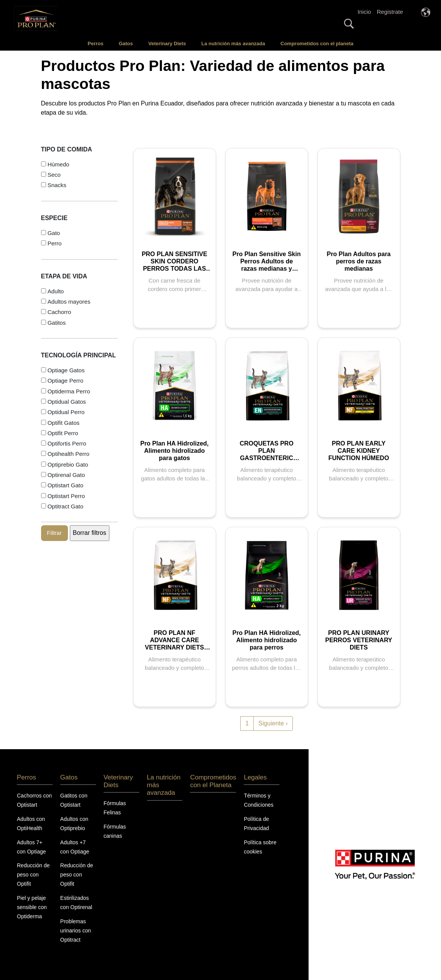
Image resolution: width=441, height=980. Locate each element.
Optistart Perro (66, 496)
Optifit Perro (63, 433)
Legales (255, 777)
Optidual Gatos (67, 402)
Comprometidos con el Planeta (213, 781)
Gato (54, 233)
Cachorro (59, 312)
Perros (95, 44)
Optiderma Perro (69, 391)
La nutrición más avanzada (233, 44)
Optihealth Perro (69, 454)
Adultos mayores (69, 302)
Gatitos (57, 323)
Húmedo (59, 164)
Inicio (364, 12)
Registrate (390, 12)
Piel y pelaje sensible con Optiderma (32, 907)
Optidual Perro (66, 412)
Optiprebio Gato (68, 465)
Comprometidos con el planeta (317, 44)
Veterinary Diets (167, 44)
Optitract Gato (65, 506)
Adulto (56, 291)
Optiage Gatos (66, 370)
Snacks (57, 185)
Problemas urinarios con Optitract (76, 931)
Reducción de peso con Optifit (33, 875)
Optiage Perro (65, 381)
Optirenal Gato (66, 475)
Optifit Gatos (64, 423)
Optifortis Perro (67, 443)
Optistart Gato (65, 485)
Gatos (126, 44)
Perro (55, 243)
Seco (54, 175)
